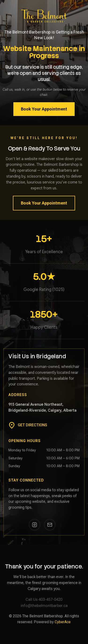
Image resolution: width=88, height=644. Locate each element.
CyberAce (63, 622)
